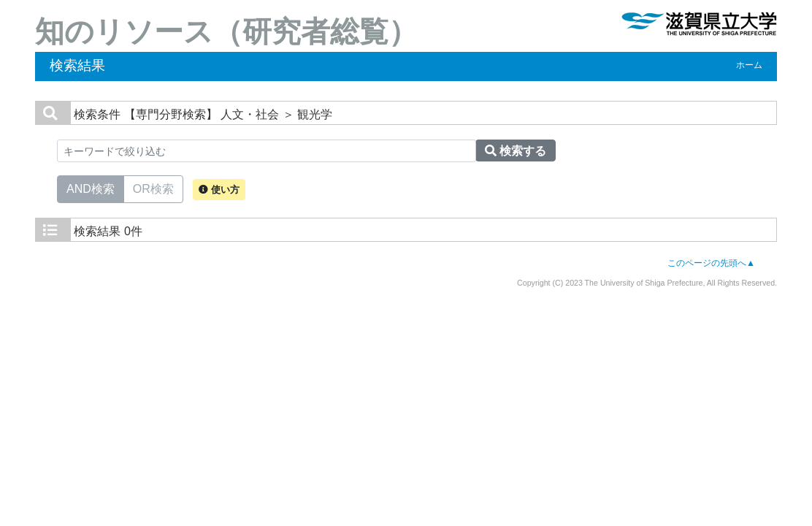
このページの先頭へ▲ (711, 263)
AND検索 (91, 188)
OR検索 (153, 188)
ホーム (749, 65)
